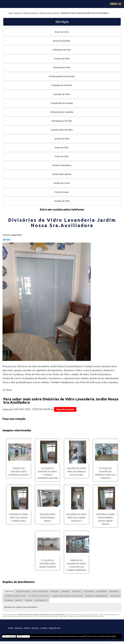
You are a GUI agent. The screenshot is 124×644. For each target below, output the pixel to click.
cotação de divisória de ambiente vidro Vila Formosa (105, 473)
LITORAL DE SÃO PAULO (15, 596)
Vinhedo (29, 600)
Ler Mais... (8, 390)
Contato (44, 628)
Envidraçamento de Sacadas (62, 76)
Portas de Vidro (62, 156)
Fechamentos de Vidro (62, 121)
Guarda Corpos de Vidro (62, 130)
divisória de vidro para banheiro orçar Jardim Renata (105, 519)
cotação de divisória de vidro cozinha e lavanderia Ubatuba (48, 473)
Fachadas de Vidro (62, 94)
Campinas (65, 591)
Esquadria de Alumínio (62, 85)
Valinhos (19, 600)
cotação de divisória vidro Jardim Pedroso (48, 564)
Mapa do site (55, 628)
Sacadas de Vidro (62, 201)
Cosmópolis (89, 591)
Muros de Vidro (62, 148)
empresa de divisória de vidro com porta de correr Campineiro (76, 565)
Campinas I (77, 591)
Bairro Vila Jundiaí (41, 591)
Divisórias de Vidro (62, 67)
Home (11, 628)
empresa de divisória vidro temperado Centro (19, 472)
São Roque (115, 596)
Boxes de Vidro (62, 32)
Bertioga (55, 591)
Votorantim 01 (41, 600)
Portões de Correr (62, 183)
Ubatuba (9, 600)
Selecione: (9, 591)
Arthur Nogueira (23, 591)
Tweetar (7, 239)
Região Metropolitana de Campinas (68, 596)
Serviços (62, 22)
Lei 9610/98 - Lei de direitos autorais (91, 616)
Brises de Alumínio (62, 41)
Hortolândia (102, 591)
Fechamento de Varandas (62, 112)
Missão (27, 628)
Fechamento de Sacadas (62, 103)
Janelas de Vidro (62, 139)
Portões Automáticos (62, 165)
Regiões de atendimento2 (97, 596)
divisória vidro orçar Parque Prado (48, 518)
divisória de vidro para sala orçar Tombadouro (19, 518)
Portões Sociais (62, 192)
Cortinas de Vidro (62, 59)
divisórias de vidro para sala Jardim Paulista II (76, 518)
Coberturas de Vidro (62, 50)
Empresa (19, 628)
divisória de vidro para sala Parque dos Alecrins (76, 472)
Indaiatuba (114, 591)
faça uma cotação (65, 409)
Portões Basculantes (62, 174)
